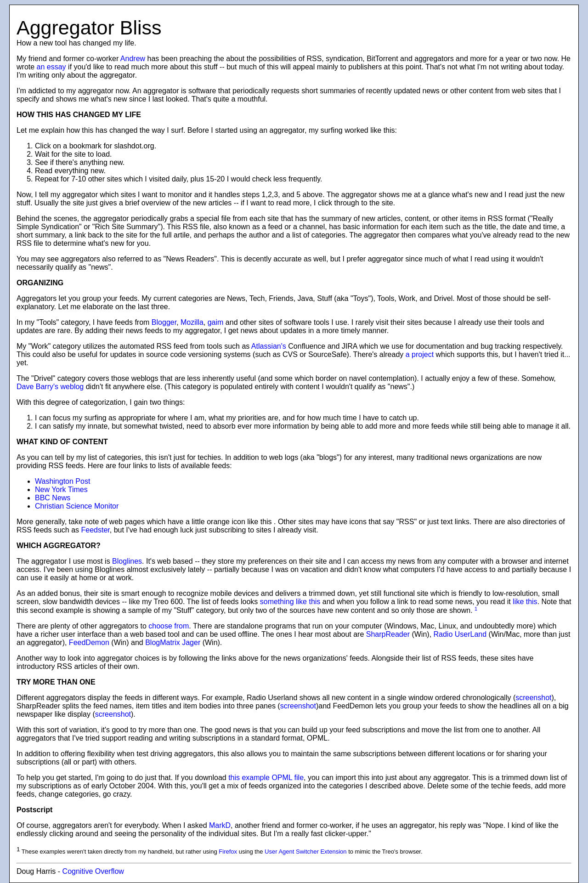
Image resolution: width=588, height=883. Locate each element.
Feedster (96, 530)
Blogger (164, 322)
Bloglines (127, 561)
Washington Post (62, 481)
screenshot (533, 698)
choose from (169, 626)
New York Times (61, 490)
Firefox (228, 852)
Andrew (133, 59)
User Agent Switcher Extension (305, 852)
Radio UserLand (460, 634)
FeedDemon (89, 642)
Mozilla (192, 322)
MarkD (220, 825)
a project (420, 354)
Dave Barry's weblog (50, 387)
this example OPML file (266, 778)
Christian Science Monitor (77, 506)
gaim (216, 322)
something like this (290, 602)
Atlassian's (269, 346)
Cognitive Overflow (93, 871)
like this (525, 602)
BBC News (53, 498)
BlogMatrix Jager (173, 642)
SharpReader (388, 634)
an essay (51, 67)
